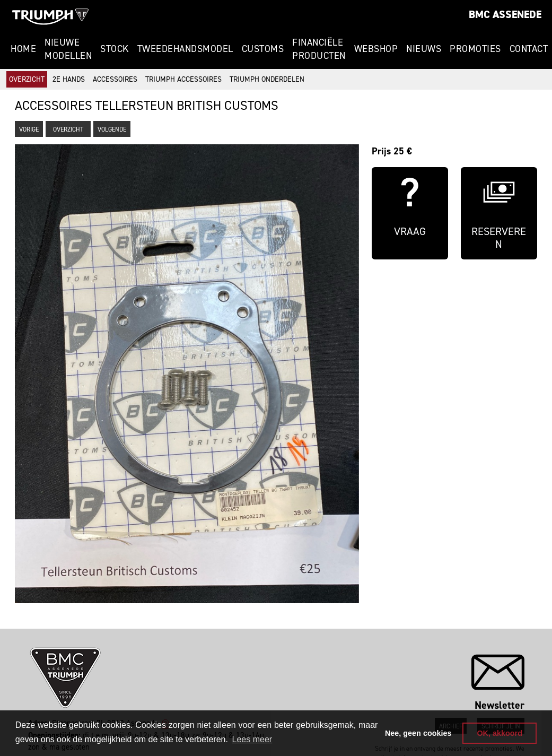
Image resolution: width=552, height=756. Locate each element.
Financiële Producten (319, 49)
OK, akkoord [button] (500, 733)
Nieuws (424, 49)
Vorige (29, 129)
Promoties (475, 49)
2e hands (69, 79)
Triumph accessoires (183, 79)
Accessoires (115, 79)
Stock (115, 49)
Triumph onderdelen (267, 79)
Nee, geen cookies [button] (418, 733)
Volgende (112, 129)
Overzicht (27, 79)
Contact (529, 49)
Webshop (376, 49)
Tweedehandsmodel (185, 49)
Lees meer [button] (252, 739)
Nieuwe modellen (68, 49)
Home (23, 49)
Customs (263, 49)
